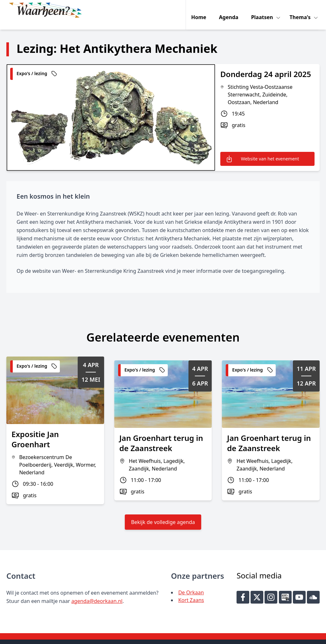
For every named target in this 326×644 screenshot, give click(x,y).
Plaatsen (264, 10)
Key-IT (244, 636)
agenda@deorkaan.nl (97, 591)
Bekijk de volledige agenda (163, 513)
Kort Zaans (191, 591)
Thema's (302, 10)
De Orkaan (191, 583)
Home (200, 10)
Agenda (230, 10)
